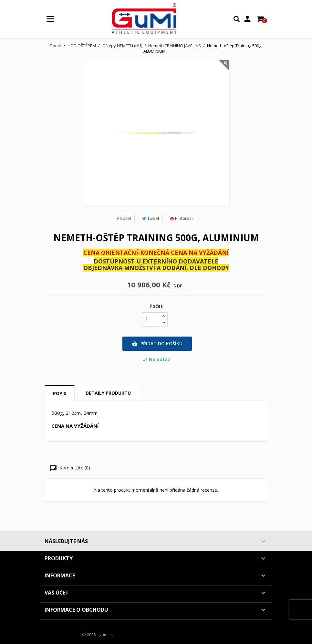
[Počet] (151, 319)
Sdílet (124, 218)
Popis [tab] (60, 393)
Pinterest (182, 218)
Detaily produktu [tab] (108, 393)
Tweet (151, 218)
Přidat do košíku (157, 344)
